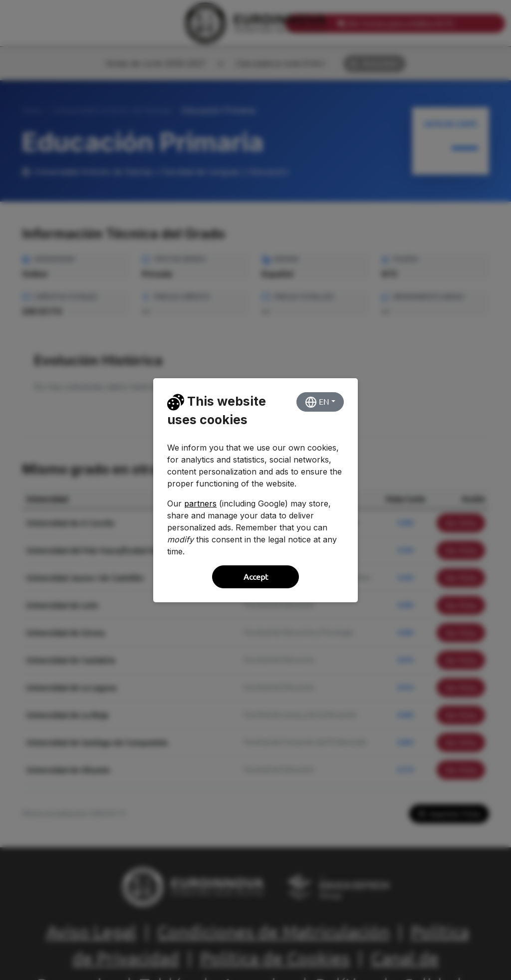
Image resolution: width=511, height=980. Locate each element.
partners (200, 503)
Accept (256, 577)
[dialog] (255, 490)
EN (317, 402)
